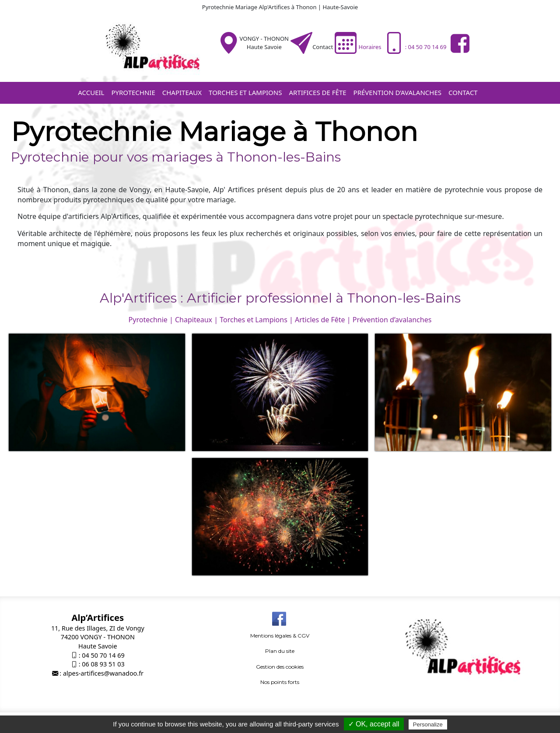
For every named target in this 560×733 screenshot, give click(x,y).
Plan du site (280, 651)
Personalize (428, 724)
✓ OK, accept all (374, 724)
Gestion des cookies (280, 667)
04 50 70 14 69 (103, 655)
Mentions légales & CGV (280, 636)
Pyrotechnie (133, 92)
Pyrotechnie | (151, 320)
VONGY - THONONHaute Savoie (264, 43)
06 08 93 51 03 (103, 664)
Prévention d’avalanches (397, 92)
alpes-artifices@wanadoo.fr (103, 673)
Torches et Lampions (245, 92)
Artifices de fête (317, 92)
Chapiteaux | (196, 320)
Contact (323, 47)
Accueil (91, 92)
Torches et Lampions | (256, 320)
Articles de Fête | (323, 320)
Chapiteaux (182, 92)
